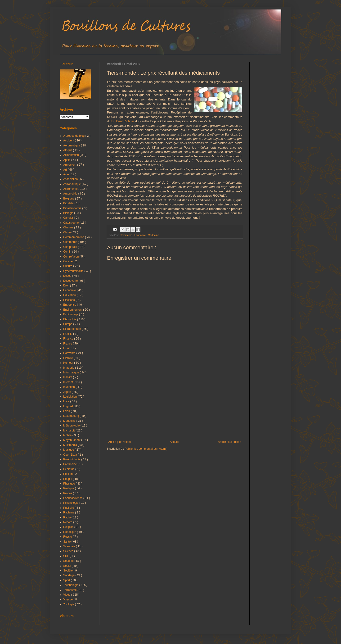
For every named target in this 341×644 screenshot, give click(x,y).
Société (68, 571)
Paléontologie (72, 459)
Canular (69, 218)
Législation (70, 397)
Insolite (68, 377)
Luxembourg (72, 416)
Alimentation (71, 155)
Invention (69, 387)
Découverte (71, 281)
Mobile (68, 435)
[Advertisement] (175, 401)
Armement (70, 165)
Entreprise (70, 305)
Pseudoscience (73, 498)
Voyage (68, 599)
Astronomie (71, 189)
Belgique (69, 199)
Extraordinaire (72, 329)
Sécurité (69, 561)
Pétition (68, 474)
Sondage (69, 575)
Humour (69, 363)
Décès (68, 276)
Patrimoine (70, 464)
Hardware (70, 353)
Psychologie (71, 503)
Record (68, 522)
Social (67, 566)
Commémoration (74, 237)
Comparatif (71, 247)
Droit (67, 286)
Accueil (174, 442)
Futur (67, 348)
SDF (66, 556)
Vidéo (67, 595)
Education (70, 295)
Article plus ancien (230, 442)
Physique (70, 484)
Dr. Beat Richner (123, 121)
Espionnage (71, 314)
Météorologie (72, 426)
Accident (69, 141)
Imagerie (69, 368)
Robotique (70, 532)
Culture (68, 266)
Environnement (73, 310)
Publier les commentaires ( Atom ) (146, 449)
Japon (67, 392)
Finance (69, 339)
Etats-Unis (70, 319)
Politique (69, 488)
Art (65, 170)
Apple (67, 160)
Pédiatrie (69, 469)
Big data (69, 203)
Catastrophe (71, 223)
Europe (68, 324)
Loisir (67, 411)
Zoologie (69, 604)
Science (69, 551)
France (68, 344)
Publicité (69, 508)
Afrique (68, 150)
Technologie (71, 585)
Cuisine (68, 261)
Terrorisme (70, 590)
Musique (69, 450)
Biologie (69, 213)
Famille (68, 334)
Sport (67, 580)
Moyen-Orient (72, 440)
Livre (67, 401)
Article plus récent (119, 442)
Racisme (69, 512)
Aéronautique (72, 145)
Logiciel (68, 406)
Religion (69, 527)
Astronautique (72, 184)
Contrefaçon (71, 257)
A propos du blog (74, 136)
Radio (67, 517)
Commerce (126, 235)
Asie (66, 174)
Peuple (68, 479)
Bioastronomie (73, 208)
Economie (140, 235)
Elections (69, 300)
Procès (68, 493)
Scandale (70, 546)
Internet (68, 382)
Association (71, 179)
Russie (68, 537)
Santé (67, 542)
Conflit (68, 252)
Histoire (68, 358)
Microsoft (69, 431)
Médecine (153, 235)
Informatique (72, 372)
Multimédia (70, 445)
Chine (67, 232)
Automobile (71, 194)
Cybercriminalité (74, 271)
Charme (69, 227)
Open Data (70, 455)
